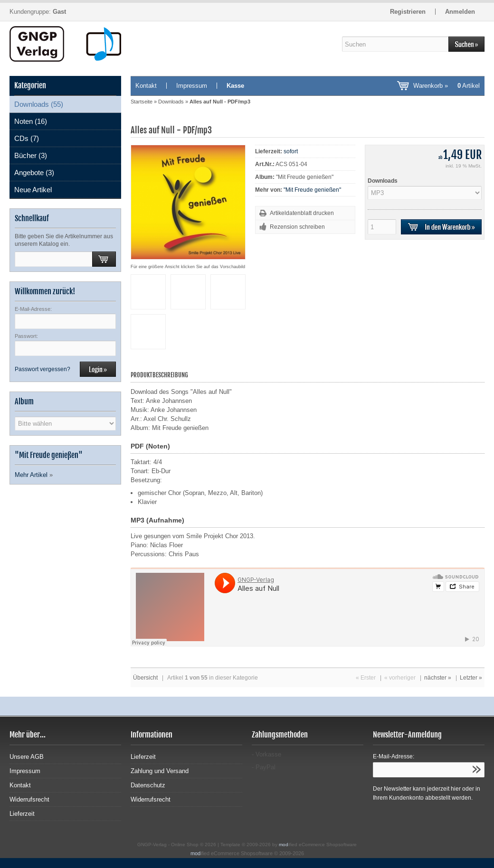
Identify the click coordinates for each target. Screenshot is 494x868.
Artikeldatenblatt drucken (302, 213)
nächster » (438, 678)
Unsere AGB (27, 757)
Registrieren (408, 12)
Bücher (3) (31, 155)
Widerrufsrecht (29, 799)
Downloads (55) (39, 104)
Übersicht (145, 678)
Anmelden (460, 12)
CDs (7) (27, 138)
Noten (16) (31, 121)
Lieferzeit (22, 814)
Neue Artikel (33, 190)
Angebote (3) (34, 173)
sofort (291, 151)
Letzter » (471, 678)
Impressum (192, 86)
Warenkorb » (446, 86)
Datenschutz (148, 785)
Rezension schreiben (297, 227)
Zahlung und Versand (160, 771)
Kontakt (146, 86)
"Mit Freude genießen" (312, 190)
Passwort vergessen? (43, 369)
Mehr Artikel (31, 475)
